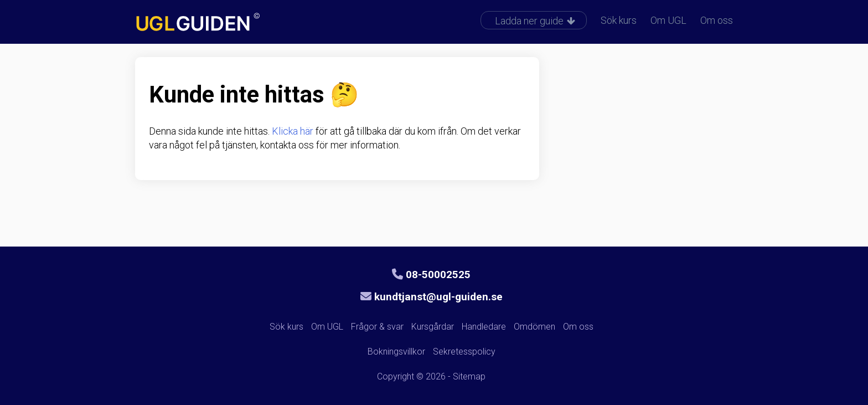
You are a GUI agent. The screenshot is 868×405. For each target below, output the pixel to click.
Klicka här (293, 131)
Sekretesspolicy (464, 352)
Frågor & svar (377, 327)
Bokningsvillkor (396, 352)
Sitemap (469, 376)
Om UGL (668, 20)
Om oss (717, 20)
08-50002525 (431, 275)
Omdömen (534, 327)
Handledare (484, 327)
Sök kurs (619, 20)
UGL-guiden (215, 23)
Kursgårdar (433, 327)
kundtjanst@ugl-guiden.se (432, 297)
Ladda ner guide (535, 21)
